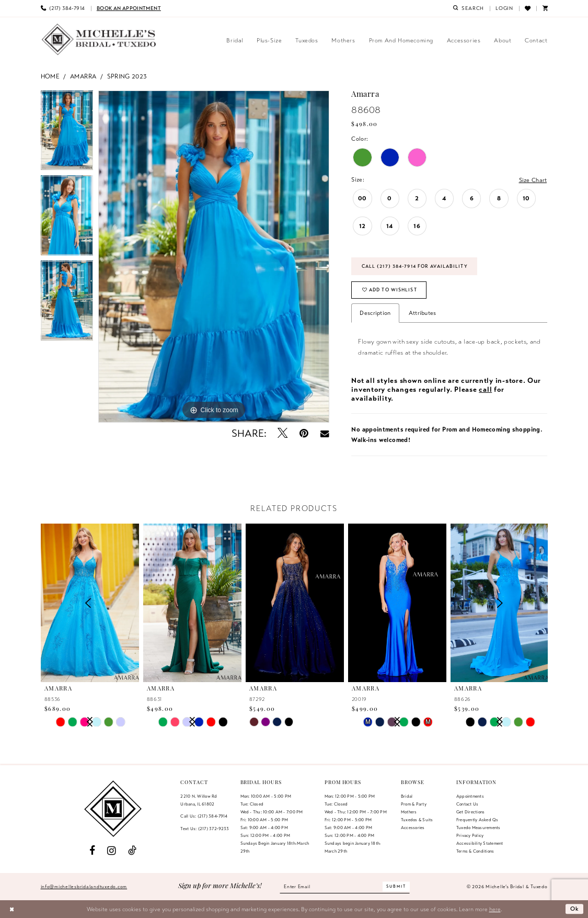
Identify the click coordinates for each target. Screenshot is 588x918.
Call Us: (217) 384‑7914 (204, 817)
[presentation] (193, 603)
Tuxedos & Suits (417, 820)
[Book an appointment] (129, 8)
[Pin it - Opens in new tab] (304, 433)
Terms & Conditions (475, 851)
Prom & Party (414, 804)
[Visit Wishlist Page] (528, 8)
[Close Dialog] (12, 909)
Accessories (413, 828)
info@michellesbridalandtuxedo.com (84, 887)
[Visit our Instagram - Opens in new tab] (112, 851)
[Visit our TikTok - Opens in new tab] (133, 851)
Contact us (467, 804)
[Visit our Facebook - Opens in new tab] (92, 851)
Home (50, 76)
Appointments (470, 797)
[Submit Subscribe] (396, 887)
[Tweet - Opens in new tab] (283, 433)
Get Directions (470, 812)
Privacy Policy (470, 835)
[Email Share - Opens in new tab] (324, 434)
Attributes (423, 313)
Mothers (409, 812)
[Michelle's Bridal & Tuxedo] (99, 39)
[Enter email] (344, 887)
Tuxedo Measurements (479, 828)
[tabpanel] (67, 133)
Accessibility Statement (480, 843)
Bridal (407, 797)
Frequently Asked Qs (477, 820)
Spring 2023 (127, 76)
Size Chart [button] (533, 180)
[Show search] (468, 8)
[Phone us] (62, 8)
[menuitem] (62, 8)
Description (375, 313)
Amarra (83, 76)
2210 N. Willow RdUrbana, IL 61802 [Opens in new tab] (199, 801)
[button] (504, 8)
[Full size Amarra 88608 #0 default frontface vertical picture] (214, 257)
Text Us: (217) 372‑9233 (205, 829)
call (485, 389)
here (495, 909)
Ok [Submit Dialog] (575, 909)
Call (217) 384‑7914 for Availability (415, 266)
